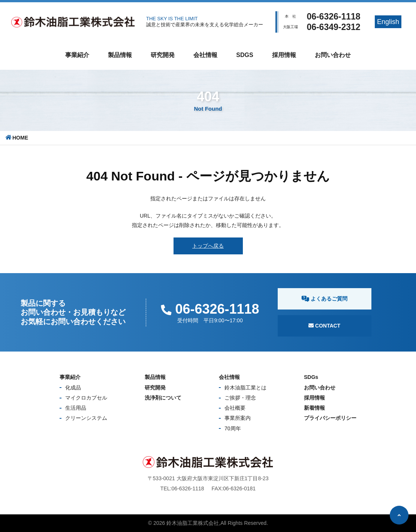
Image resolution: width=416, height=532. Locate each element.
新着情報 (314, 408)
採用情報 (284, 55)
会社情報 (205, 55)
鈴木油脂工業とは (245, 388)
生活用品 (76, 408)
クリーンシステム (86, 418)
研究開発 (163, 55)
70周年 (233, 428)
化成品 (73, 388)
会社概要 (235, 408)
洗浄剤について (163, 398)
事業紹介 (77, 55)
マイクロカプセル (86, 398)
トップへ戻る (208, 246)
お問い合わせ (333, 55)
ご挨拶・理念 (240, 398)
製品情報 (120, 55)
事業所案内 (238, 418)
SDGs (245, 55)
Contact (324, 326)
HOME (20, 138)
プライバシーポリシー (330, 418)
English (388, 22)
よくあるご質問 (324, 299)
